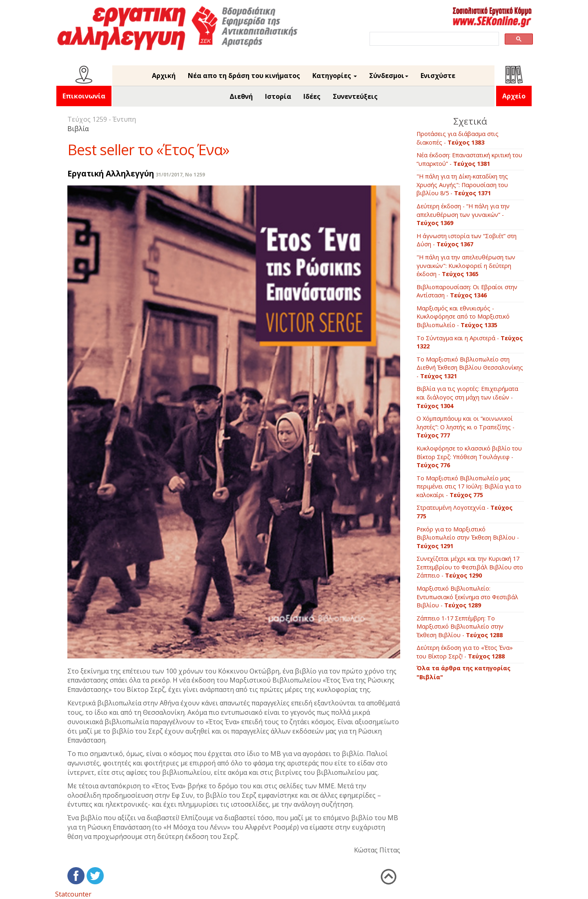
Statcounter (73, 894)
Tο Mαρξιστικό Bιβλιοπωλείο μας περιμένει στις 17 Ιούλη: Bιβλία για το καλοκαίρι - (469, 486)
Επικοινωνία (84, 96)
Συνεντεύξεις (355, 96)
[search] (433, 39)
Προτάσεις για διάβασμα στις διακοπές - (458, 138)
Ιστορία (278, 96)
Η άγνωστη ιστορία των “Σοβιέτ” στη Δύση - (467, 240)
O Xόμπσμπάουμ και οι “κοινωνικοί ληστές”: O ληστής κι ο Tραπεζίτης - (465, 427)
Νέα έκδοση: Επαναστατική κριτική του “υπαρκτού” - (469, 159)
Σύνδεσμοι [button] (389, 76)
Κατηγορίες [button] (335, 76)
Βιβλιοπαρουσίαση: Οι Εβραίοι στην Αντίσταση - (467, 291)
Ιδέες (312, 96)
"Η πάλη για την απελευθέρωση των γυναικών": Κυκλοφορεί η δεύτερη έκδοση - (466, 265)
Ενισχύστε (438, 76)
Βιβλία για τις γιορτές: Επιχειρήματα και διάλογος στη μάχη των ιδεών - (467, 397)
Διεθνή (241, 96)
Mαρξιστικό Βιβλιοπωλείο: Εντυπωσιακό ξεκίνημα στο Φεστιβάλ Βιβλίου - (467, 597)
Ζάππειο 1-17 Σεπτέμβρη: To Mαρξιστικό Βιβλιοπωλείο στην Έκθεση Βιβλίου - (460, 627)
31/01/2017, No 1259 (180, 175)
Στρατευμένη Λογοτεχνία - (464, 512)
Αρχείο (514, 96)
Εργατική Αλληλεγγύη (111, 173)
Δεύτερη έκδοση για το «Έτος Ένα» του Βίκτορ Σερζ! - (465, 652)
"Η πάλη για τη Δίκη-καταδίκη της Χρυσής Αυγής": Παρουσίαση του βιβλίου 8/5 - (462, 185)
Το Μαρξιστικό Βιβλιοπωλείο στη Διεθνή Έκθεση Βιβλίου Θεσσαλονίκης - (470, 368)
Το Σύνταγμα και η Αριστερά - (470, 342)
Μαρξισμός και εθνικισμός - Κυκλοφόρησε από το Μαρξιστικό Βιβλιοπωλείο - (463, 317)
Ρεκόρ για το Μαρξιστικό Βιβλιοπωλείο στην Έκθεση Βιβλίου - (468, 538)
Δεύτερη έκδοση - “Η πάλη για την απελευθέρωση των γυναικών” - (463, 214)
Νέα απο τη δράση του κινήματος (244, 76)
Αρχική (164, 76)
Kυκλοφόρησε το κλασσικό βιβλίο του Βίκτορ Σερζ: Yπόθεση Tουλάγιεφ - (469, 457)
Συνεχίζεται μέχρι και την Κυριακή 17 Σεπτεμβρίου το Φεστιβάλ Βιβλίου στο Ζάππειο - (470, 567)
